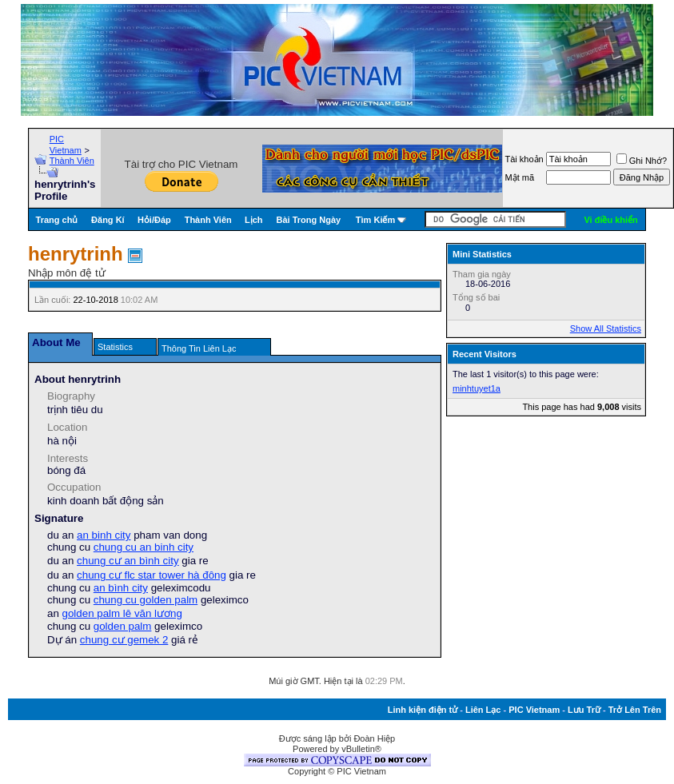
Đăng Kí (108, 220)
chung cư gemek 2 (124, 640)
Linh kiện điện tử (423, 710)
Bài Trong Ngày (309, 220)
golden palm (123, 626)
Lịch (254, 220)
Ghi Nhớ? (642, 161)
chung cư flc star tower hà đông (152, 575)
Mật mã (520, 177)
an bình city (121, 588)
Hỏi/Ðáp (154, 220)
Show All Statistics (606, 328)
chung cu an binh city (144, 547)
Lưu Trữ (584, 710)
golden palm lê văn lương (122, 613)
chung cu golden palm (146, 600)
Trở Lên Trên (635, 710)
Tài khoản (524, 159)
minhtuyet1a (477, 388)
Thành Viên (72, 161)
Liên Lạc (483, 710)
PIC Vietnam (534, 710)
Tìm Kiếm (375, 220)
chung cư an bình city (128, 561)
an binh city (104, 535)
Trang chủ (57, 220)
